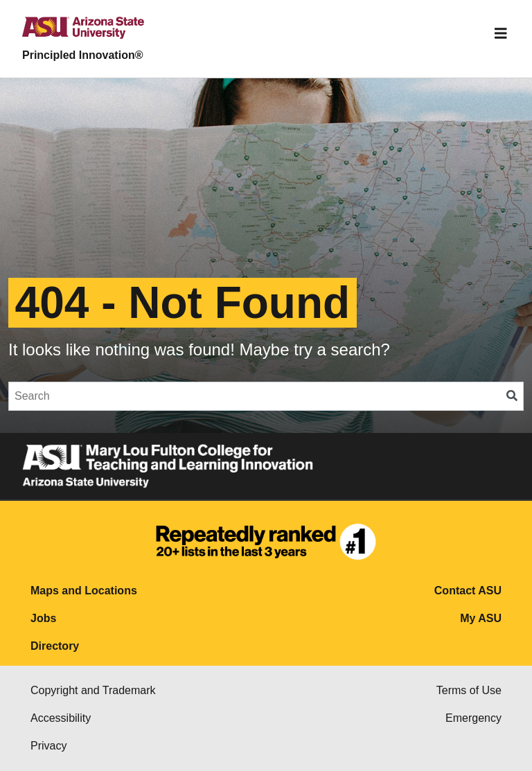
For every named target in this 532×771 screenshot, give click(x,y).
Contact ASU (468, 591)
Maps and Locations (84, 591)
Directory (55, 646)
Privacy (48, 746)
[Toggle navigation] (501, 33)
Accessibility (61, 718)
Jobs (43, 618)
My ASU (481, 618)
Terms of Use (469, 690)
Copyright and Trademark (93, 690)
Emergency (473, 718)
